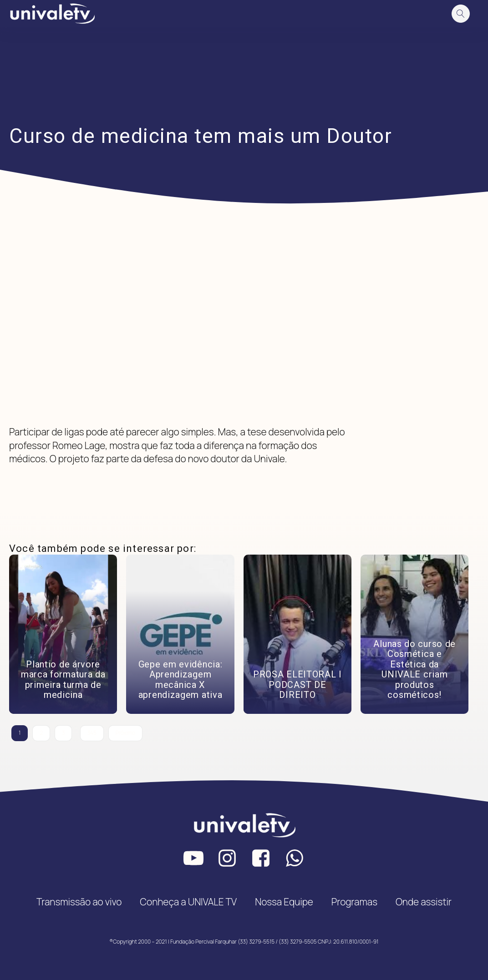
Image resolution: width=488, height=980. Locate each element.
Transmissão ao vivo (79, 902)
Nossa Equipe (284, 902)
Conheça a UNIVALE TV (188, 902)
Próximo (125, 733)
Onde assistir (424, 902)
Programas (354, 902)
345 (92, 733)
